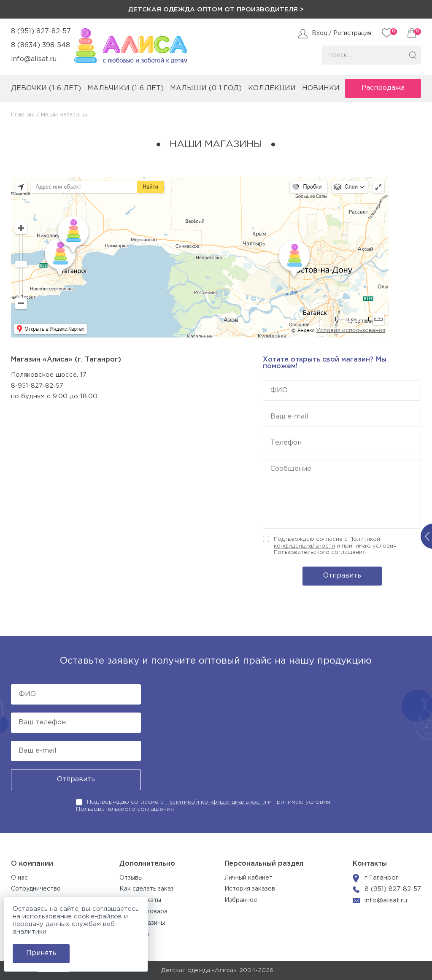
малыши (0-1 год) (206, 88)
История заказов (250, 889)
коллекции (272, 88)
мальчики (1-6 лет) (126, 88)
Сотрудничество (36, 889)
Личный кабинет (248, 878)
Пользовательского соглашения (320, 552)
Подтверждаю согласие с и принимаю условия (335, 546)
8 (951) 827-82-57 (41, 31)
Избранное (241, 900)
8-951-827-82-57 (37, 386)
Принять (41, 953)
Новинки (321, 88)
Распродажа (383, 88)
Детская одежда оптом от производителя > (216, 9)
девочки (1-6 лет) (46, 88)
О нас (19, 878)
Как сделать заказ (147, 889)
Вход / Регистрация (342, 33)
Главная (23, 115)
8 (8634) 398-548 (40, 45)
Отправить (342, 576)
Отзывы (131, 878)
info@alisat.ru (34, 59)
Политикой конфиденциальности (216, 802)
